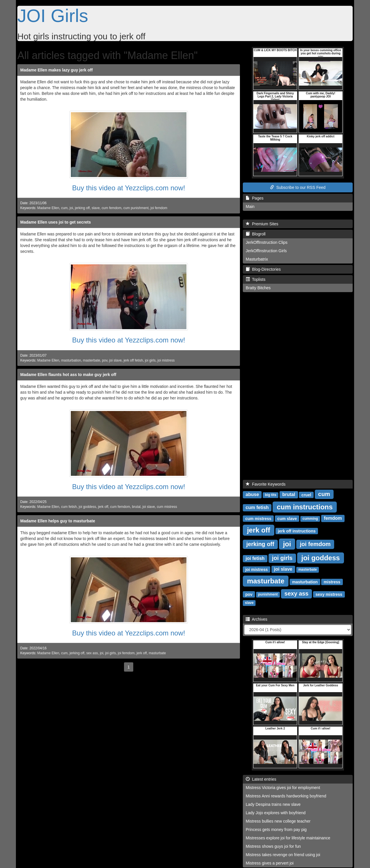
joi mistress (166, 360)
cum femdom (111, 208)
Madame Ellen (48, 208)
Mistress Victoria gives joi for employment (283, 788)
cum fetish (69, 507)
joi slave (115, 360)
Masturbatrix (257, 259)
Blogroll (256, 234)
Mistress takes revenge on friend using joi (283, 855)
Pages (255, 198)
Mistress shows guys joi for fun (273, 846)
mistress (332, 582)
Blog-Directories (263, 269)
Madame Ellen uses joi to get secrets (55, 222)
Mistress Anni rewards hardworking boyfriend (286, 796)
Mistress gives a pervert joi (270, 863)
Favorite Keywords (266, 484)
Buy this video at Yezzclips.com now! (129, 188)
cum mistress (167, 507)
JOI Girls (53, 16)
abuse (252, 494)
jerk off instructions (297, 531)
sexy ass (296, 594)
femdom (333, 518)
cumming (310, 519)
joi (71, 208)
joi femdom (159, 208)
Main (250, 207)
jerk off (103, 507)
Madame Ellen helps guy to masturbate (58, 521)
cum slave (287, 518)
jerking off (82, 208)
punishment (268, 594)
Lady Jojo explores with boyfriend (276, 813)
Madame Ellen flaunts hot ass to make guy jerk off (68, 375)
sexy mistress (329, 594)
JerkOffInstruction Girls (266, 251)
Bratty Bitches (258, 288)
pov (105, 360)
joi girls (150, 360)
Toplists (256, 279)
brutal (136, 507)
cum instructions (305, 507)
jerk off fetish (133, 360)
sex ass (92, 653)
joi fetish (255, 558)
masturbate (157, 653)
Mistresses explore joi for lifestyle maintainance (288, 838)
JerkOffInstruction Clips (267, 242)
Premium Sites (262, 224)
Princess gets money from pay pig (276, 830)
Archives (257, 619)
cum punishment (136, 208)
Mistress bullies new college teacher (278, 821)
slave (96, 208)
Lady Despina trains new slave (273, 804)
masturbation (71, 360)
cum (64, 208)
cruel (306, 495)
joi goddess (87, 507)
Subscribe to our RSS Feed (298, 187)
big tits (271, 495)
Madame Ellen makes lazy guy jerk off (57, 70)
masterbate (91, 360)
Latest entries (261, 779)
